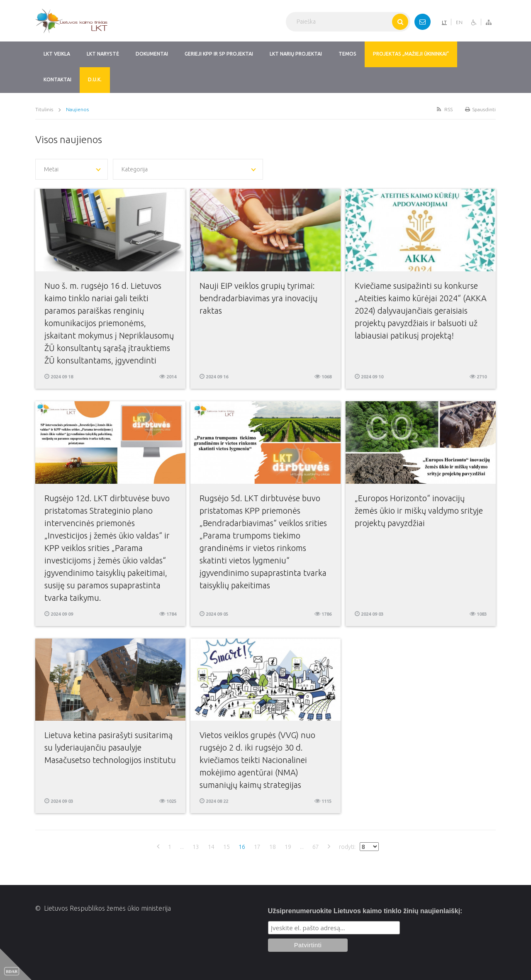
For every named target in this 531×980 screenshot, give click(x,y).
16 (242, 847)
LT (444, 22)
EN (459, 22)
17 (257, 847)
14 (211, 847)
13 (196, 847)
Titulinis (44, 109)
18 (273, 847)
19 (288, 847)
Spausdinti (480, 109)
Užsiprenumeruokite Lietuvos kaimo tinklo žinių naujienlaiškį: (365, 911)
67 (316, 847)
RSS (444, 109)
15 (227, 847)
